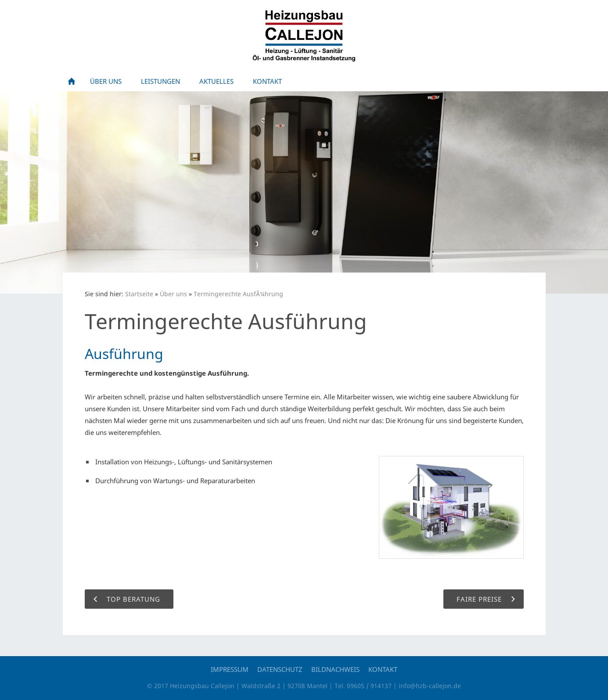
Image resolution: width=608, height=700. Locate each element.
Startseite (139, 294)
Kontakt (383, 669)
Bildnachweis (335, 669)
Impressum (230, 669)
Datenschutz (280, 669)
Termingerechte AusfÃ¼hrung (238, 294)
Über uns (173, 294)
